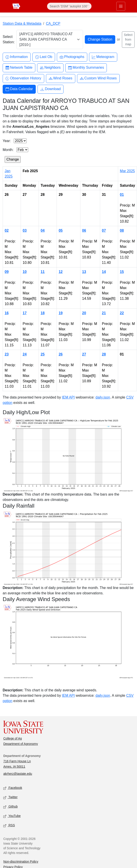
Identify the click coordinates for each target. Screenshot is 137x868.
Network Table (19, 68)
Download (51, 89)
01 (122, 195)
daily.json (103, 397)
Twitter (10, 797)
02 (7, 230)
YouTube (12, 816)
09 (7, 272)
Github (10, 807)
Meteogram (103, 57)
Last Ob (44, 57)
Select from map (128, 39)
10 (25, 272)
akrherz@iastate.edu (18, 774)
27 (84, 354)
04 (43, 230)
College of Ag (13, 738)
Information (17, 57)
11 (43, 272)
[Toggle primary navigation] (121, 6)
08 (122, 230)
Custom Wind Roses (98, 78)
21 (104, 313)
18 (43, 313)
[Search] (69, 6)
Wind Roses (61, 78)
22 (122, 313)
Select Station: (9, 39)
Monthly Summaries (86, 68)
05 (61, 230)
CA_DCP (53, 24)
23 (7, 354)
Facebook (13, 788)
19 (61, 313)
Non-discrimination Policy (21, 862)
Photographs (72, 57)
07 (104, 230)
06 (84, 230)
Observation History (23, 78)
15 (122, 272)
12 (61, 272)
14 (104, 272)
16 (7, 313)
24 (25, 354)
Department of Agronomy (21, 744)
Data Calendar (19, 89)
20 (84, 313)
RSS (9, 826)
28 (104, 354)
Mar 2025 (127, 171)
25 (43, 354)
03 (25, 230)
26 (61, 354)
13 (84, 272)
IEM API (68, 397)
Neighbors (50, 68)
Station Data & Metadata (22, 24)
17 (25, 313)
